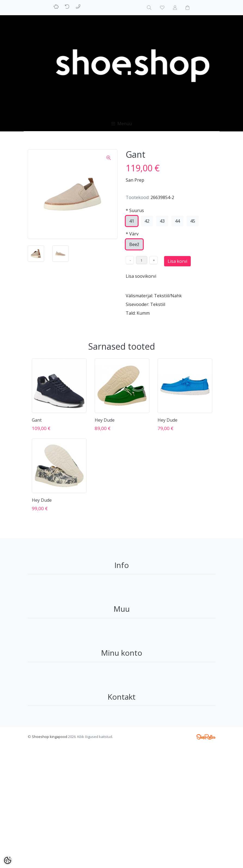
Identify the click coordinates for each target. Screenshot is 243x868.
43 (162, 221)
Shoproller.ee (206, 737)
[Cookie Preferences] (8, 860)
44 (177, 221)
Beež (134, 244)
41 (132, 221)
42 (147, 221)
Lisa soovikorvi (141, 276)
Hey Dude (105, 420)
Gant (37, 420)
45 (193, 221)
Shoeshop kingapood (50, 737)
